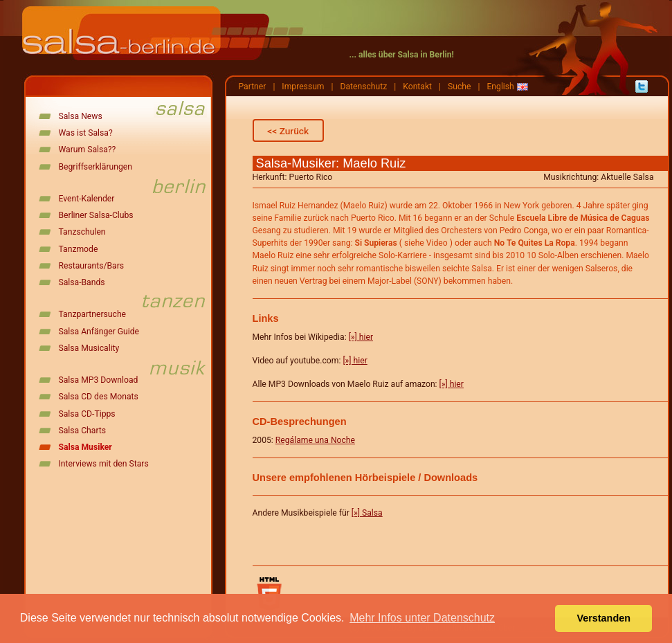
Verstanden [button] (603, 618)
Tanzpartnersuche (93, 314)
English (500, 87)
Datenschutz (363, 87)
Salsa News (81, 116)
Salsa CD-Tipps (87, 414)
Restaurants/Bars (92, 266)
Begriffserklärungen (96, 167)
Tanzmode (79, 249)
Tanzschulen (82, 232)
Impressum (303, 87)
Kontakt (417, 87)
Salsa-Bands (82, 282)
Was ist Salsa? (86, 133)
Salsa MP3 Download (99, 380)
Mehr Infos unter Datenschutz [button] (422, 618)
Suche (459, 87)
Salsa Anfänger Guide (99, 332)
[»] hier (361, 337)
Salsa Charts (83, 431)
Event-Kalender (87, 199)
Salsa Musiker (85, 447)
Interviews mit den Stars (104, 464)
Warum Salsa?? (88, 150)
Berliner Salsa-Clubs (96, 215)
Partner (253, 87)
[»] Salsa (367, 513)
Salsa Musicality (89, 348)
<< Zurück (288, 131)
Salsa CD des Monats (99, 397)
